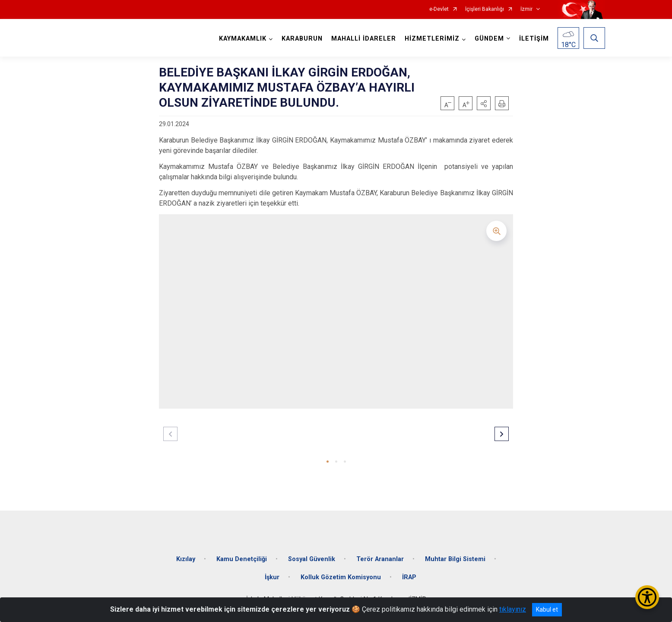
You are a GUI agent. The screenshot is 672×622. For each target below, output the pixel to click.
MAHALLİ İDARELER (364, 39)
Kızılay (186, 559)
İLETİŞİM (534, 39)
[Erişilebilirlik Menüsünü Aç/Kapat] (647, 597)
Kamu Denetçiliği (242, 559)
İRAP (409, 577)
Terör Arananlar (380, 559)
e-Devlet (439, 9)
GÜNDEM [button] (489, 39)
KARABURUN (302, 39)
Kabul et (547, 609)
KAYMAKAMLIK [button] (243, 39)
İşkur (272, 577)
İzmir (526, 9)
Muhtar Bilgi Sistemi (455, 559)
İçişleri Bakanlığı (485, 9)
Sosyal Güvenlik (312, 559)
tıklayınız (513, 609)
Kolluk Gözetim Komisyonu (341, 577)
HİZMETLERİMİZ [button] (432, 39)
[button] (484, 103)
